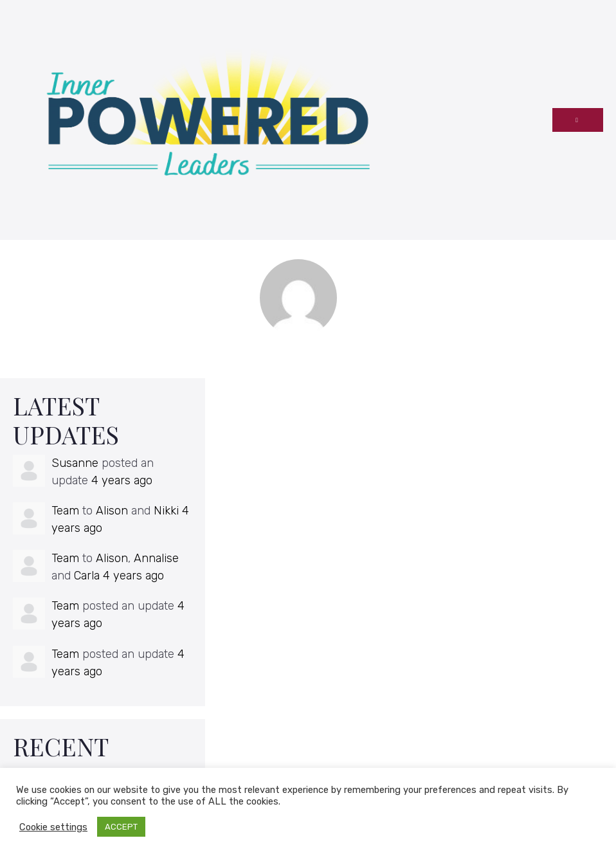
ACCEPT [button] (121, 827)
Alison (112, 511)
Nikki (166, 511)
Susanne (75, 463)
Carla (87, 576)
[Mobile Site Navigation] (578, 120)
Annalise (156, 558)
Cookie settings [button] (53, 827)
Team (65, 511)
